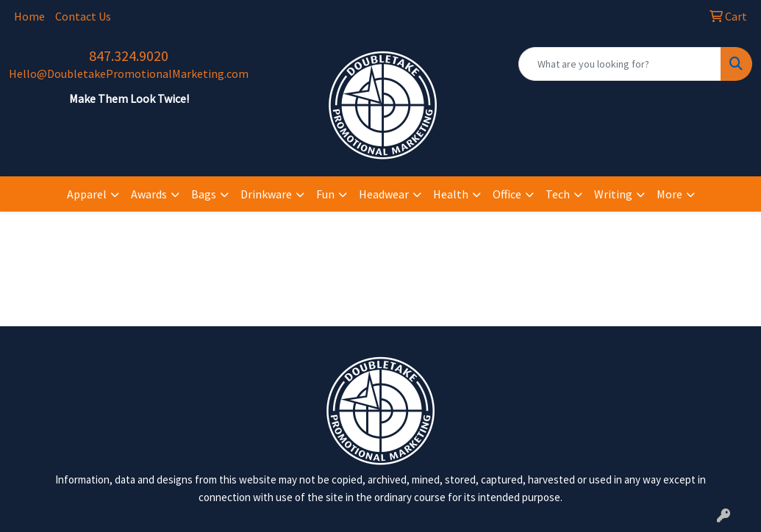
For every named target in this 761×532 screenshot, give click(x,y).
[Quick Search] (620, 64)
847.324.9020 (129, 55)
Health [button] (451, 194)
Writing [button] (613, 194)
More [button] (669, 194)
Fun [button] (325, 194)
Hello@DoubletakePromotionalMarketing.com (129, 73)
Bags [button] (204, 194)
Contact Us (83, 16)
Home (29, 16)
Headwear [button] (384, 194)
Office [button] (507, 194)
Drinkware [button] (266, 194)
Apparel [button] (87, 194)
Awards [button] (149, 194)
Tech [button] (558, 194)
